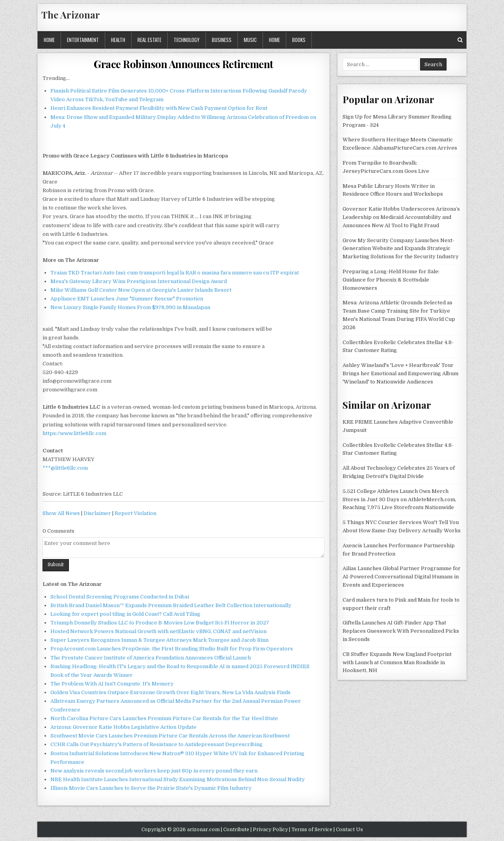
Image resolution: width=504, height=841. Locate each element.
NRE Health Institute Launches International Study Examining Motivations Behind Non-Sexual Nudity (178, 779)
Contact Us (349, 830)
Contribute (236, 830)
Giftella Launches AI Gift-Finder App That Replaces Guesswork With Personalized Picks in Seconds (401, 631)
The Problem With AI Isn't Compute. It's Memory (112, 684)
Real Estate (149, 40)
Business (222, 40)
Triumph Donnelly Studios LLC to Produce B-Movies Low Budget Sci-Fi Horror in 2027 (160, 623)
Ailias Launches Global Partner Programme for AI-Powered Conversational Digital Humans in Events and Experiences (402, 577)
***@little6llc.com (65, 468)
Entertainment (83, 40)
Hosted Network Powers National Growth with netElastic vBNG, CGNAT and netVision (158, 631)
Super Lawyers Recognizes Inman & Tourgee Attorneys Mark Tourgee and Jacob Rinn (159, 640)
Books (299, 40)
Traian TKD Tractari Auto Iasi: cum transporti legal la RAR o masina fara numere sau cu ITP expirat (175, 273)
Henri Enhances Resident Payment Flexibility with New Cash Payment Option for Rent (159, 108)
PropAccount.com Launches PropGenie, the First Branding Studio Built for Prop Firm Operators (172, 649)
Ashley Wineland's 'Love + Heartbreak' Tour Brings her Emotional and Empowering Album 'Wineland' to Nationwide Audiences (400, 373)
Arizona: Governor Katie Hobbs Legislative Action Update (123, 727)
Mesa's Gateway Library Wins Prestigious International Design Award (139, 281)
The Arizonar (71, 15)
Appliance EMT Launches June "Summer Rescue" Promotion (127, 299)
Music (250, 40)
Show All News (61, 513)
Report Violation (135, 513)
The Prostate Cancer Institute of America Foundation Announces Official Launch (151, 658)
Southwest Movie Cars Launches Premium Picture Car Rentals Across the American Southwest (170, 736)
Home (49, 40)
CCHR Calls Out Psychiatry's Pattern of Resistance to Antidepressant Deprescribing (157, 744)
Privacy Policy (270, 830)
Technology (187, 40)
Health (118, 40)
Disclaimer (97, 513)
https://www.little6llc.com (74, 433)
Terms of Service (312, 830)
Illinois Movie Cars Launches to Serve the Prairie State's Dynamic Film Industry (151, 788)
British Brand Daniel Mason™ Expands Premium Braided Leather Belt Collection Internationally (171, 605)
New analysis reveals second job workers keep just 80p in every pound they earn (154, 771)
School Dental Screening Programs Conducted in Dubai (120, 597)
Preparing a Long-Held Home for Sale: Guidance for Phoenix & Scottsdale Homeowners (391, 280)
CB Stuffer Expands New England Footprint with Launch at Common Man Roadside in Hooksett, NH (397, 662)
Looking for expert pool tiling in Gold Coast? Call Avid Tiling (125, 614)
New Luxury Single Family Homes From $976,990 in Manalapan (130, 307)
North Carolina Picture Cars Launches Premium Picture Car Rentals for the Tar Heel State (164, 718)
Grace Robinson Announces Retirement (183, 64)
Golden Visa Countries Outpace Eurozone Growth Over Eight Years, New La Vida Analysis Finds (170, 692)
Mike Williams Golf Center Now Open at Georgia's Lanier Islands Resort (141, 290)
